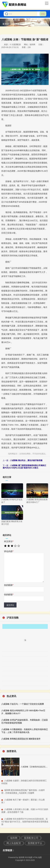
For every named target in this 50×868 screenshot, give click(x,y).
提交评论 (10, 605)
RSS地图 (29, 857)
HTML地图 (37, 857)
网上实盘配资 (14, 843)
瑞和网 (14, 838)
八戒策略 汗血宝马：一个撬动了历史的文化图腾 (23, 704)
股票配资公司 (31, 838)
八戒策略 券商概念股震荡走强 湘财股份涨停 (21, 739)
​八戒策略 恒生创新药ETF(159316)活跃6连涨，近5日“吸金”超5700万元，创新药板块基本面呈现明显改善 (25, 822)
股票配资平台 (35, 843)
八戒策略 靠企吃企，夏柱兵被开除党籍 (26, 460)
